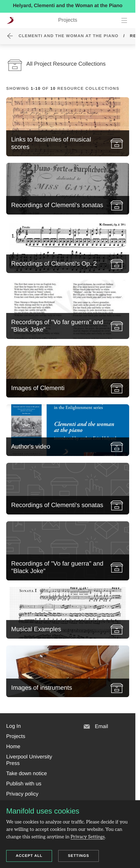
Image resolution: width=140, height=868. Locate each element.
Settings (79, 856)
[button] (13, 726)
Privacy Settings (88, 837)
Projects (68, 20)
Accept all (29, 856)
